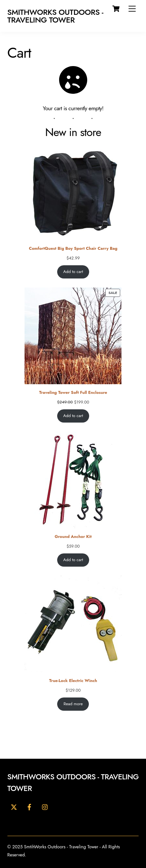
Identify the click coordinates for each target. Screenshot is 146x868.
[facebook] (29, 806)
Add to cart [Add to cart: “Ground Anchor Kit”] (73, 560)
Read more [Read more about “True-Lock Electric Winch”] (73, 704)
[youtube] (45, 806)
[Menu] (132, 9)
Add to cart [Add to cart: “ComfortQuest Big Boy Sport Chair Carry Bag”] (73, 272)
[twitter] (14, 806)
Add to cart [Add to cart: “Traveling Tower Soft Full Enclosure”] (73, 416)
